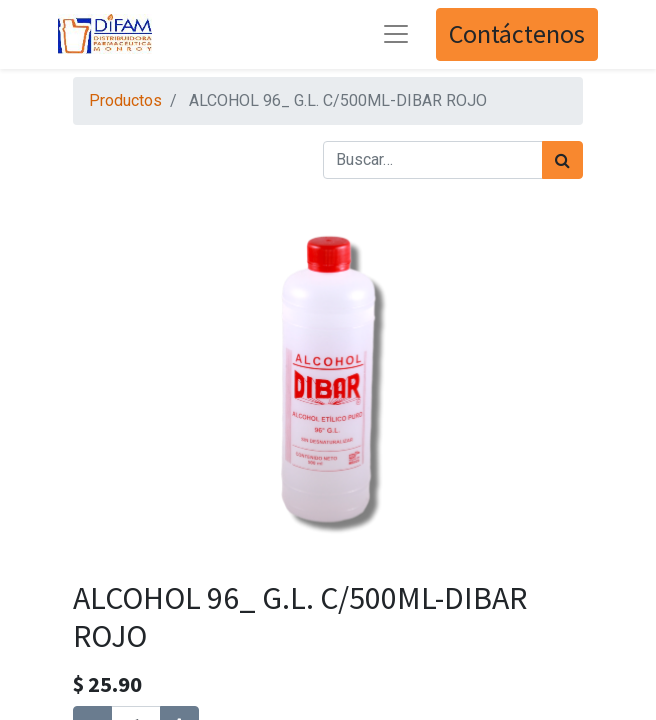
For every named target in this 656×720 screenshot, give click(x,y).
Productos (125, 100)
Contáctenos (517, 33)
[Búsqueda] (562, 160)
